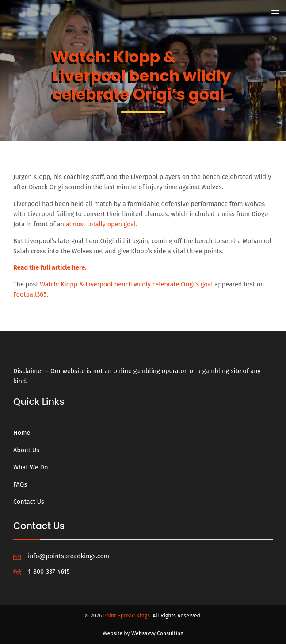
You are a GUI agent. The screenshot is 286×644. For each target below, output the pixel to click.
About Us (26, 450)
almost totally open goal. (102, 224)
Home (22, 433)
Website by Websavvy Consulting (143, 633)
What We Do (31, 467)
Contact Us (29, 502)
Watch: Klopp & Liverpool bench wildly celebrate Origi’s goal (126, 284)
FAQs (20, 485)
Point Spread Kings (126, 615)
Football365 (30, 295)
